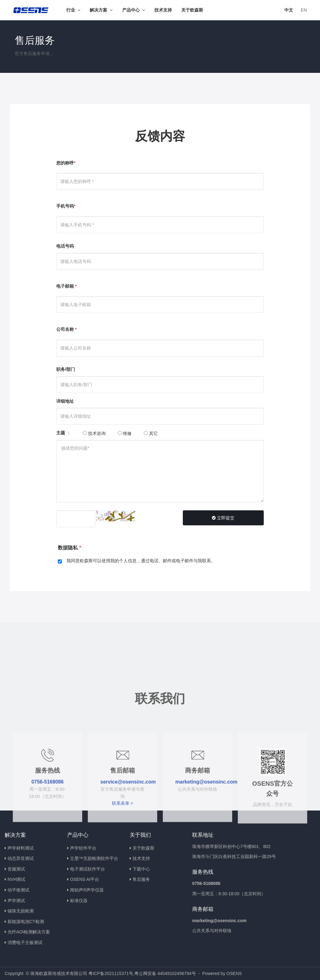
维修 (125, 433)
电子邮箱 (66, 286)
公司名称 (66, 329)
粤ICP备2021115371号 (111, 973)
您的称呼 (66, 163)
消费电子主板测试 (25, 942)
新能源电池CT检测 (26, 922)
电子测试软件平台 (87, 869)
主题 (61, 433)
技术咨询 (94, 433)
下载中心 (141, 869)
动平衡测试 (18, 890)
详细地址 (65, 401)
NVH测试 (17, 879)
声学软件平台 (83, 848)
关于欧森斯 (143, 848)
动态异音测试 (21, 858)
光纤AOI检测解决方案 (29, 932)
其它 (151, 433)
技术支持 (141, 858)
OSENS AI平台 (85, 879)
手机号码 (66, 206)
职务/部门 (66, 369)
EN (304, 10)
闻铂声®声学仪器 (87, 890)
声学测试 (16, 901)
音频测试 (16, 869)
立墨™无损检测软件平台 (94, 858)
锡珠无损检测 (21, 911)
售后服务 (141, 879)
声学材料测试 (21, 848)
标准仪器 (79, 901)
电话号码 (65, 246)
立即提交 (223, 518)
